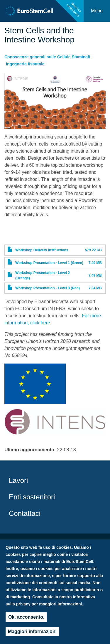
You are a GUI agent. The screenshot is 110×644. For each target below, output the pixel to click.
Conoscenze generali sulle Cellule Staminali (47, 57)
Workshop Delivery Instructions (42, 250)
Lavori (18, 480)
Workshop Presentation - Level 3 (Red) (48, 288)
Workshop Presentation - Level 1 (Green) (49, 263)
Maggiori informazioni (32, 634)
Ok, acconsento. (26, 619)
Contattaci (25, 513)
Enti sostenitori (32, 497)
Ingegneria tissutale (25, 64)
